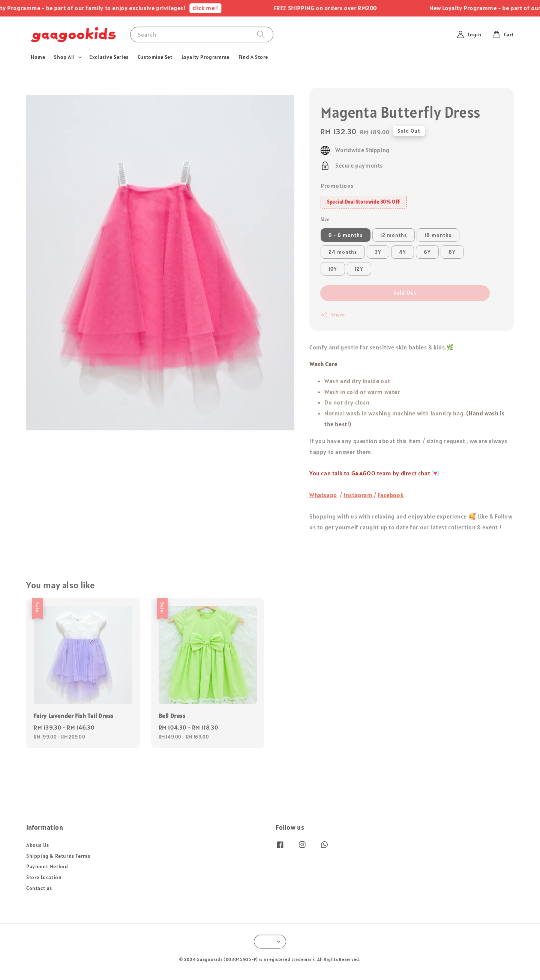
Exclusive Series (109, 57)
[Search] (261, 34)
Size (325, 220)
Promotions (337, 186)
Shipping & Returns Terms (58, 856)
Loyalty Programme (205, 57)
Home (38, 57)
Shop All (64, 57)
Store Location (44, 877)
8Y (452, 252)
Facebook (391, 495)
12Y (359, 269)
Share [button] (333, 315)
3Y (378, 252)
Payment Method (47, 866)
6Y (427, 252)
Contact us (39, 888)
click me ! (212, 8)
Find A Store (253, 57)
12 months (394, 235)
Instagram (358, 495)
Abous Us (38, 845)
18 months (438, 235)
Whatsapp (323, 495)
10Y (333, 269)
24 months (343, 252)
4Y (403, 252)
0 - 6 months (346, 235)
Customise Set (155, 57)
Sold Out (405, 293)
